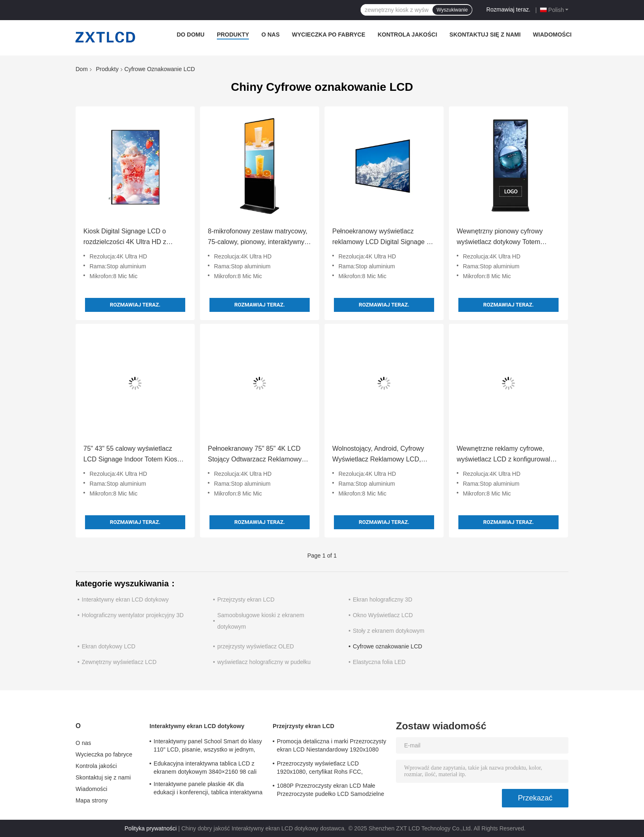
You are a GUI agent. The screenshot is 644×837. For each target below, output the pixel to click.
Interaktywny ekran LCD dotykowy (125, 600)
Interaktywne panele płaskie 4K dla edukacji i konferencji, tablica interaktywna (208, 788)
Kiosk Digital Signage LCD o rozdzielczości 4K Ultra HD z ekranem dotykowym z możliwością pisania (135, 237)
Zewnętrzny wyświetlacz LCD (119, 662)
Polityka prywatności (151, 828)
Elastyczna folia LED (379, 662)
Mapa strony (92, 800)
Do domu (191, 35)
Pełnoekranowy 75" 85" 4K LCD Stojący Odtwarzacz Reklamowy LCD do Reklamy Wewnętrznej (255, 455)
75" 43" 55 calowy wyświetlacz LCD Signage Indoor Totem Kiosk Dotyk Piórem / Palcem (132, 455)
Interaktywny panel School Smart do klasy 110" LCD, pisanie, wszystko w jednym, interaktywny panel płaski (208, 747)
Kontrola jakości (407, 35)
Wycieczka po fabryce (329, 35)
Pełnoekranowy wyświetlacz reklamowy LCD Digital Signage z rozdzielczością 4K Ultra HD (381, 237)
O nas (270, 35)
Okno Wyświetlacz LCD (383, 615)
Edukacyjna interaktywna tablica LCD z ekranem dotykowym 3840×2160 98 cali (205, 768)
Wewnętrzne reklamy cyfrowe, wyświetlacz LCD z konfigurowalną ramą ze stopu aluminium (507, 455)
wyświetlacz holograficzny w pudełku (264, 662)
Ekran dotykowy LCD (109, 646)
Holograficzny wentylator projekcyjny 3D (133, 615)
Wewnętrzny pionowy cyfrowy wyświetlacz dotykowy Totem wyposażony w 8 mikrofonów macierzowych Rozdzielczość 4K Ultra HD (504, 237)
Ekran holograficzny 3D (383, 600)
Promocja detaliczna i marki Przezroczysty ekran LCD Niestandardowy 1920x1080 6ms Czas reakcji (331, 747)
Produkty (233, 35)
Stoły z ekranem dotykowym (389, 631)
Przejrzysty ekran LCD (246, 600)
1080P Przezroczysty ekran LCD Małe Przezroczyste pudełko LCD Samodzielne (330, 790)
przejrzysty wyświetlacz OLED (256, 646)
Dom (82, 69)
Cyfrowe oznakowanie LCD (388, 646)
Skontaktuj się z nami (485, 35)
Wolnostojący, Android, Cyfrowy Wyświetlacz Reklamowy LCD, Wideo (378, 455)
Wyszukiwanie (452, 10)
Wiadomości (552, 35)
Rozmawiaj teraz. (508, 9)
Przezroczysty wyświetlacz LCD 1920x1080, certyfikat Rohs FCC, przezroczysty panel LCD (320, 769)
